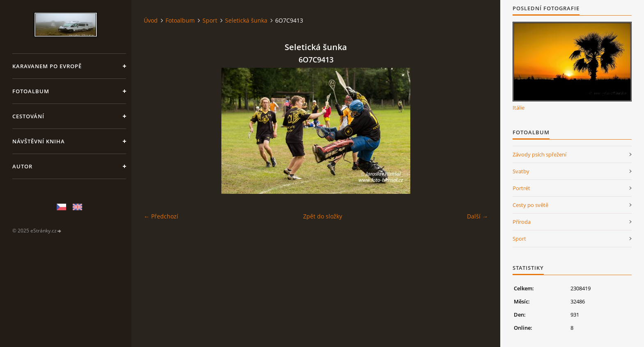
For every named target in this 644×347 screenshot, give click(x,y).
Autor (22, 166)
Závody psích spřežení (539, 154)
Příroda (522, 222)
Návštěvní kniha (39, 141)
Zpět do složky (323, 216)
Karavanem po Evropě (47, 66)
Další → (477, 216)
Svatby (521, 171)
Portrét (521, 188)
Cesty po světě (530, 205)
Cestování (28, 116)
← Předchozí (161, 216)
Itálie (519, 108)
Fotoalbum (31, 91)
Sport (210, 20)
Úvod (151, 20)
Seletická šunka (246, 20)
